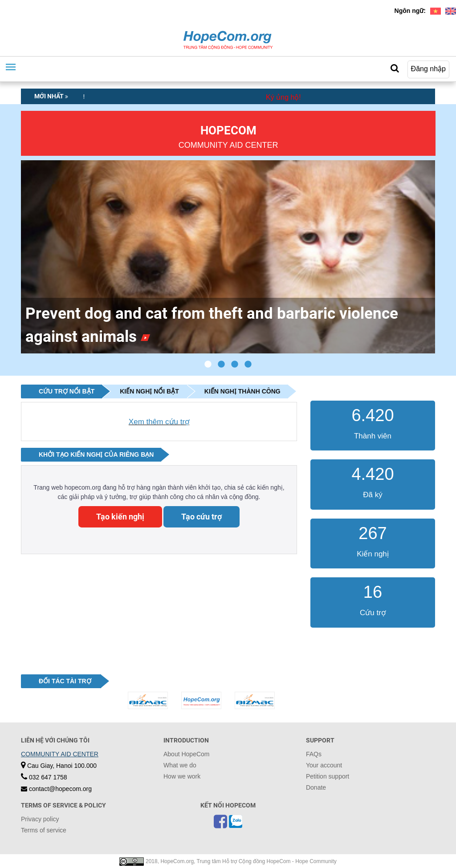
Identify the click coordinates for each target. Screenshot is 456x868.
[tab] (61, 391)
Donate (316, 787)
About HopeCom (187, 754)
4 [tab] (248, 365)
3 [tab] (235, 365)
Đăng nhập (428, 69)
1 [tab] (208, 365)
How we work (182, 776)
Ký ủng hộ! (283, 97)
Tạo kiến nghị (120, 517)
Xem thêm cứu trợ (159, 422)
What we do (180, 765)
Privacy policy (40, 819)
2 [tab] (221, 365)
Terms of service (44, 830)
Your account (324, 765)
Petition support (328, 776)
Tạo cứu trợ (202, 517)
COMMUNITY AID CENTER (60, 754)
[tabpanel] (228, 257)
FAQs (314, 754)
